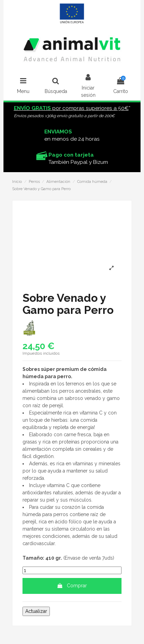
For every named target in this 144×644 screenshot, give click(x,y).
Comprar (72, 586)
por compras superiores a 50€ (71, 108)
